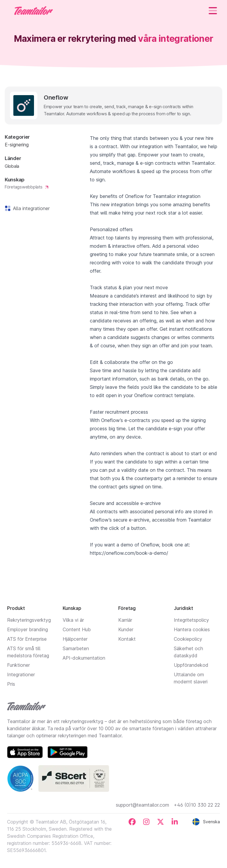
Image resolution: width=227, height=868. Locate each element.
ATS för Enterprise (27, 639)
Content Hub (77, 629)
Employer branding (27, 629)
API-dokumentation (84, 658)
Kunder (126, 629)
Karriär (125, 620)
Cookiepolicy (188, 639)
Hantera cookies (192, 629)
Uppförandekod (191, 665)
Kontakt (127, 639)
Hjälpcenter (75, 639)
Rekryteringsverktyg (29, 620)
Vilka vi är (73, 620)
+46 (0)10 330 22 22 (197, 805)
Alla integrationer (30, 208)
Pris (11, 684)
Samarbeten (76, 648)
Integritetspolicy (191, 620)
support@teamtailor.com (142, 805)
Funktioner (18, 665)
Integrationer (21, 674)
